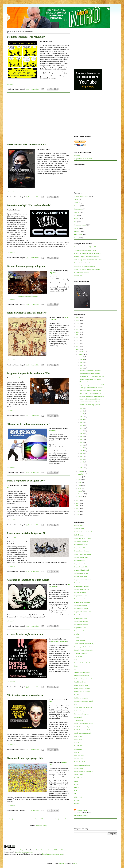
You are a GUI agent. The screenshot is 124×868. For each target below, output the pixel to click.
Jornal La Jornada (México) (82, 688)
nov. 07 (82, 456)
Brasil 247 (77, 634)
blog (8, 487)
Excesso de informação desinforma (25, 634)
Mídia (76, 219)
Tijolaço (53, 273)
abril (80, 488)
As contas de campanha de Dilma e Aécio (28, 580)
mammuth (61, 863)
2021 (78, 329)
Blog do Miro (8, 850)
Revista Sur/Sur (79, 775)
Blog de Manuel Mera (81, 596)
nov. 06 (82, 459)
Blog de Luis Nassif (80, 593)
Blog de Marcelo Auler (81, 599)
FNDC (76, 669)
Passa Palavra (78, 736)
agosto (80, 477)
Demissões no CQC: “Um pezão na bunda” (29, 205)
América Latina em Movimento (83, 532)
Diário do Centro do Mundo (82, 663)
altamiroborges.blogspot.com (24, 852)
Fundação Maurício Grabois (82, 672)
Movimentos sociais (80, 225)
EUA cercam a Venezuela (81, 273)
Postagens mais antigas (61, 819)
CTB (15, 538)
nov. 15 (82, 434)
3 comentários (35, 258)
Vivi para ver (78, 276)
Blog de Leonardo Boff (81, 577)
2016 (78, 343)
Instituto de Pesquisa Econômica (84, 679)
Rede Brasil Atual (79, 756)
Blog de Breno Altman (81, 548)
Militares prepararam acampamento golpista (87, 269)
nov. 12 (82, 442)
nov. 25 (82, 408)
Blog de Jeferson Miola (81, 573)
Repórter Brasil (79, 759)
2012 (78, 503)
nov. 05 (82, 462)
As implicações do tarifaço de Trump (85, 250)
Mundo (76, 228)
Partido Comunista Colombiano (83, 724)
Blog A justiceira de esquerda (83, 538)
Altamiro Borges (82, 810)
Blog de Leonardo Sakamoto (82, 580)
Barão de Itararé (79, 535)
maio (80, 485)
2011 (78, 506)
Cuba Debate (78, 656)
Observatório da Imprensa (59, 641)
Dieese (76, 666)
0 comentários (35, 365)
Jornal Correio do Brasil (81, 685)
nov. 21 (82, 417)
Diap (76, 660)
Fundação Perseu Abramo (82, 676)
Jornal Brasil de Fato (80, 682)
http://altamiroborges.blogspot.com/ (53, 854)
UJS (50, 702)
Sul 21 (76, 781)
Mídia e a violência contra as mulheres (27, 313)
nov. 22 (82, 414)
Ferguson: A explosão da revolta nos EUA (28, 373)
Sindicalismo (78, 235)
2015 (78, 346)
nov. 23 (82, 411)
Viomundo (52, 431)
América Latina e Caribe (81, 196)
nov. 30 (82, 357)
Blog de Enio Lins (79, 561)
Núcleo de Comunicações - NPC (84, 708)
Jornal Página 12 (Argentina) (83, 692)
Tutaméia (77, 787)
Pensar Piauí (78, 743)
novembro (81, 354)
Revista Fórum (78, 768)
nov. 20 (82, 420)
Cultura (76, 203)
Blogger (76, 863)
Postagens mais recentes (16, 819)
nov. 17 (82, 428)
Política (76, 231)
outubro (81, 471)
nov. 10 (82, 448)
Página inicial (39, 819)
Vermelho (77, 800)
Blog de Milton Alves (80, 605)
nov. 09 (82, 451)
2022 (78, 326)
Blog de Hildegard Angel (81, 570)
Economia (77, 206)
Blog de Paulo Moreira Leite (82, 612)
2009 (78, 512)
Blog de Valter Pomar (80, 631)
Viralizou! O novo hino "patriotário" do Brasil (87, 253)
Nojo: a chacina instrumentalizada (84, 263)
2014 (78, 349)
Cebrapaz (77, 637)
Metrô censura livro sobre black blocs (26, 145)
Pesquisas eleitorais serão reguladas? (26, 37)
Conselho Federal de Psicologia (83, 650)
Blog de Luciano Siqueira (82, 589)
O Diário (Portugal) (80, 711)
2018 (78, 338)
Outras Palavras (79, 720)
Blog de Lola (78, 583)
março (80, 491)
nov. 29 (82, 360)
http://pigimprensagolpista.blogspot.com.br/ (28, 296)
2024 (78, 321)
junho (80, 483)
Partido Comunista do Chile (82, 730)
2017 (78, 341)
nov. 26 (82, 368)
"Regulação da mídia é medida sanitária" (28, 424)
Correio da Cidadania (80, 653)
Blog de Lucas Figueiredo (82, 586)
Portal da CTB (78, 746)
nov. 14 (82, 437)
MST (76, 704)
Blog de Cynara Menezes (81, 551)
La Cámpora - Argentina (81, 698)
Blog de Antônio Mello (81, 541)
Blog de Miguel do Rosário (82, 602)
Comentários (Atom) (41, 826)
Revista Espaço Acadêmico (82, 765)
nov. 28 (82, 363)
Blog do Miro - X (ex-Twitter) (83, 159)
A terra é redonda (79, 525)
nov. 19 (82, 422)
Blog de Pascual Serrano (81, 608)
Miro (76, 222)
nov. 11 (82, 445)
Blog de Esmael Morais (81, 564)
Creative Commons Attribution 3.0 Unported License (51, 850)
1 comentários (35, 89)
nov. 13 (82, 439)
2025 (78, 318)
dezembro (81, 352)
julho (80, 480)
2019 (78, 335)
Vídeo (76, 238)
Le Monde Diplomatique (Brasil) (84, 701)
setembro (81, 474)
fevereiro (81, 494)
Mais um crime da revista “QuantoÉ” (85, 247)
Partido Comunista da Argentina (83, 727)
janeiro (80, 497)
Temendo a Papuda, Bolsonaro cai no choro (87, 257)
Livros (76, 215)
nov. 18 (82, 425)
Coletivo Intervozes (80, 640)
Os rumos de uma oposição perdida (25, 758)
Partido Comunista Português (83, 733)
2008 (78, 514)
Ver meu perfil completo (81, 816)
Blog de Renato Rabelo (81, 615)
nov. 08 (82, 453)
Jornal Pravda (78, 695)
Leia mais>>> (11, 84)
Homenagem (78, 209)
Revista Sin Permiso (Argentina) (84, 771)
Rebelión (77, 752)
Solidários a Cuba (79, 778)
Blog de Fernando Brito (81, 567)
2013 (78, 500)
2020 (78, 332)
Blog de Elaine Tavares (81, 557)
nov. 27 (82, 365)
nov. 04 (82, 465)
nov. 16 (82, 431)
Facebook (77, 156)
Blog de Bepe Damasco (81, 545)
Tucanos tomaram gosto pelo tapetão (26, 266)
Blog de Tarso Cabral (80, 628)
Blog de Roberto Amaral (81, 624)
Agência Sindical (79, 529)
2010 (78, 509)
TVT (76, 791)
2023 (78, 324)
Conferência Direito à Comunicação (85, 266)
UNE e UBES (78, 797)
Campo (76, 199)
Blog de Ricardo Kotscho (81, 621)
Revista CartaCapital (80, 762)
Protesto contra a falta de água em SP (26, 533)
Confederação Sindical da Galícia (84, 647)
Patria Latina (78, 740)
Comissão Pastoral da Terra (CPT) (84, 644)
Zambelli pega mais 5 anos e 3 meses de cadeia (88, 260)
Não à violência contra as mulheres (25, 695)
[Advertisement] (38, 116)
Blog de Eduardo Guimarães (82, 554)
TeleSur (76, 784)
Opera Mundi (16, 378)
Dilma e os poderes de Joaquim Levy (26, 481)
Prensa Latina (78, 749)
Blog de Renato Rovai (81, 618)
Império (76, 212)
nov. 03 (82, 468)
